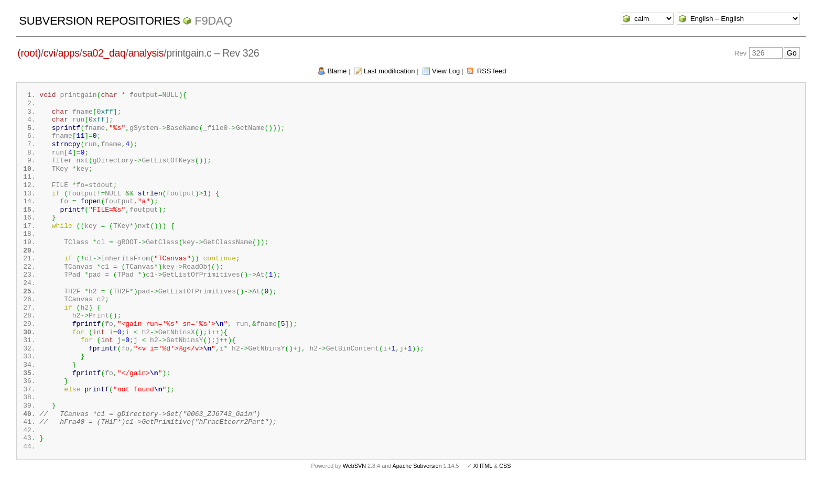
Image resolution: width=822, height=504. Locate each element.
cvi (50, 53)
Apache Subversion (417, 487)
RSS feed (492, 71)
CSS (505, 487)
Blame (337, 71)
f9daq (213, 21)
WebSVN (354, 487)
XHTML (483, 487)
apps (69, 53)
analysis (146, 53)
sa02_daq (104, 53)
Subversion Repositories (99, 21)
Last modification (390, 71)
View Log (446, 71)
